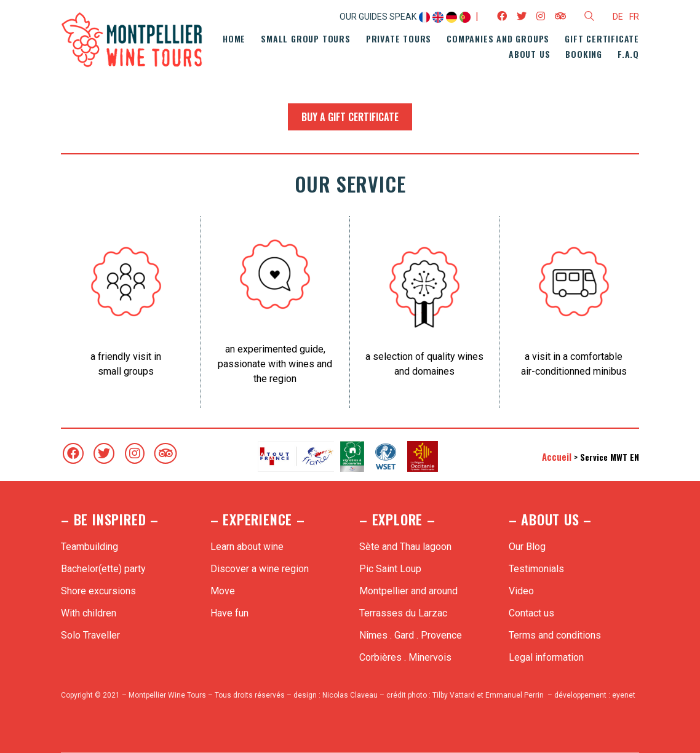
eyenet (624, 695)
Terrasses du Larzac (403, 613)
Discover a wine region (260, 569)
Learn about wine (247, 547)
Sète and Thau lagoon (405, 547)
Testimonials (536, 569)
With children (89, 613)
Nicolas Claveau (350, 695)
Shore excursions (98, 591)
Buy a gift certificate (350, 117)
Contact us (531, 613)
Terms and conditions (555, 635)
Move (223, 591)
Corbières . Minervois (405, 657)
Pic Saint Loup (390, 569)
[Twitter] (104, 453)
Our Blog (527, 547)
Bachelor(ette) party (103, 569)
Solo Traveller (90, 635)
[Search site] (589, 18)
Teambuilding (89, 547)
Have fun (229, 613)
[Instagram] (135, 453)
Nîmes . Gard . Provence (411, 635)
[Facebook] (73, 453)
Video (521, 591)
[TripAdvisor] (165, 453)
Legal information (546, 657)
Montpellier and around (408, 591)
